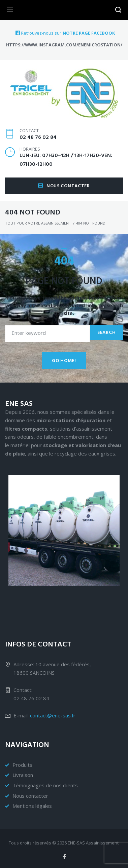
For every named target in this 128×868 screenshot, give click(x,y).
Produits (22, 765)
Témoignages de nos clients (45, 785)
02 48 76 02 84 (38, 137)
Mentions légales (32, 806)
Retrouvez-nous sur (38, 33)
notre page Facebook (89, 33)
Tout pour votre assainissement (38, 223)
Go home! (64, 361)
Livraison (23, 775)
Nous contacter (64, 186)
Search (106, 333)
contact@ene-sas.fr (53, 715)
